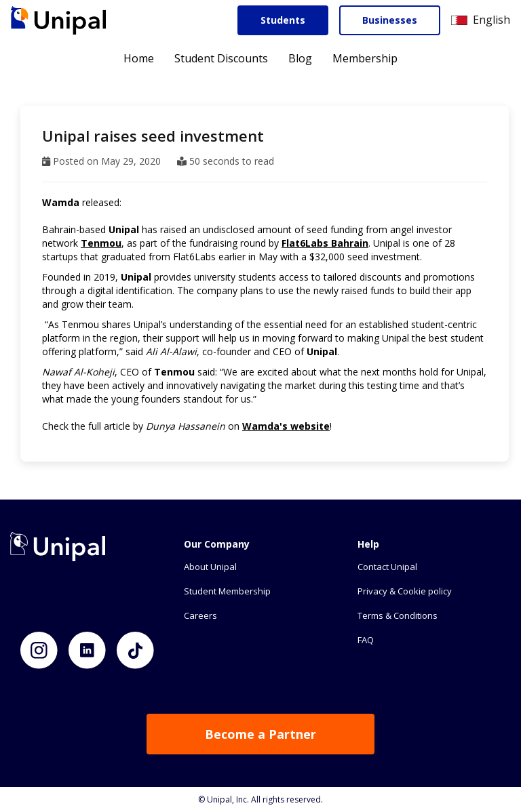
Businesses (390, 20)
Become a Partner (260, 734)
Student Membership (227, 591)
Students (283, 20)
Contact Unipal (387, 567)
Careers (200, 615)
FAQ (366, 640)
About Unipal (210, 567)
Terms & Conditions (398, 615)
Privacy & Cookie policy (405, 591)
